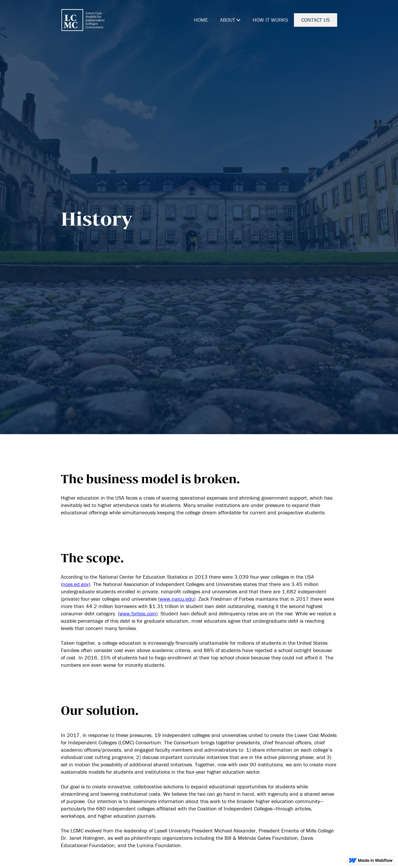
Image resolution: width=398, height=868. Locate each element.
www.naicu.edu (177, 599)
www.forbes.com (138, 613)
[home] (83, 20)
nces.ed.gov (76, 584)
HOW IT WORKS (270, 20)
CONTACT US (316, 20)
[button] (230, 20)
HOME (201, 20)
